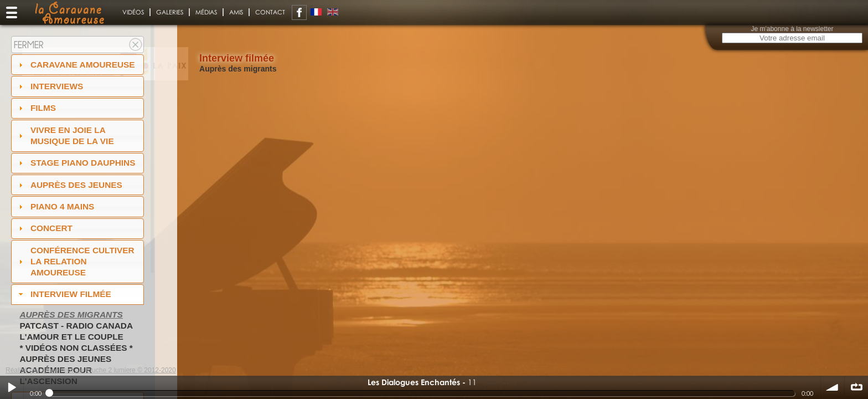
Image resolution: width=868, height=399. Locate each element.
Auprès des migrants (71, 314)
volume (833, 387)
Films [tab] (36, 108)
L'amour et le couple (71, 337)
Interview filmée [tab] (64, 294)
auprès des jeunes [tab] (69, 185)
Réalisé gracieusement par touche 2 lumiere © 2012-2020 (91, 370)
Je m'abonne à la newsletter (792, 29)
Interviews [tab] (50, 86)
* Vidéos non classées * (76, 348)
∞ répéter (856, 387)
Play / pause (12, 387)
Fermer (29, 45)
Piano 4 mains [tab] (55, 206)
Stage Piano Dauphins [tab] (76, 163)
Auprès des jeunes (65, 359)
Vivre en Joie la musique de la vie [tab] (65, 135)
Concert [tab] (44, 228)
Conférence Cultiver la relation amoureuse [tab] (75, 261)
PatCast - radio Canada (76, 326)
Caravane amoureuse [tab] (76, 65)
